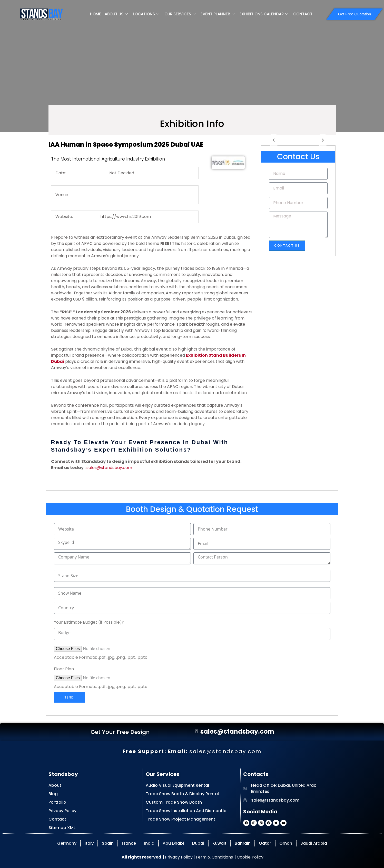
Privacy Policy (179, 857)
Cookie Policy (250, 857)
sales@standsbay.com (109, 468)
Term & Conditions (214, 857)
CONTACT (303, 14)
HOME (96, 14)
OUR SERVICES (180, 14)
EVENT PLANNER (218, 14)
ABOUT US (116, 14)
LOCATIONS (146, 14)
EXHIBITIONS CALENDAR (264, 14)
